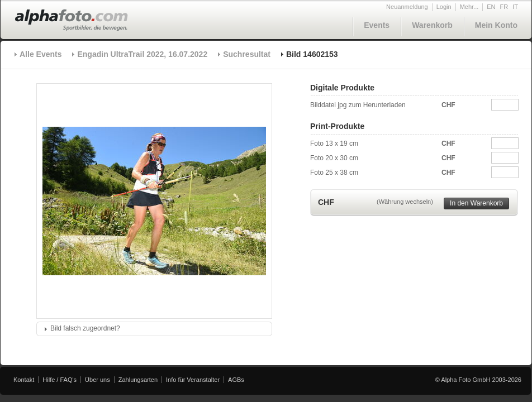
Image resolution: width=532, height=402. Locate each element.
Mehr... (469, 7)
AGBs (236, 380)
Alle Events (41, 54)
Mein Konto (496, 25)
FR (504, 7)
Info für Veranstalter (193, 380)
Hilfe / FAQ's (60, 380)
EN (491, 7)
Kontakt (24, 380)
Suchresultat (247, 54)
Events (377, 25)
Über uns (98, 380)
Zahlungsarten (138, 380)
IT (515, 7)
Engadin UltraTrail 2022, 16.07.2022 (142, 54)
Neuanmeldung (407, 7)
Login (444, 7)
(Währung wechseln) (405, 202)
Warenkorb (432, 25)
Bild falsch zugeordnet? (85, 328)
